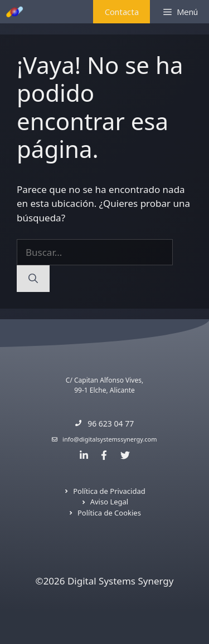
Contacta (122, 12)
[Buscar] (33, 279)
